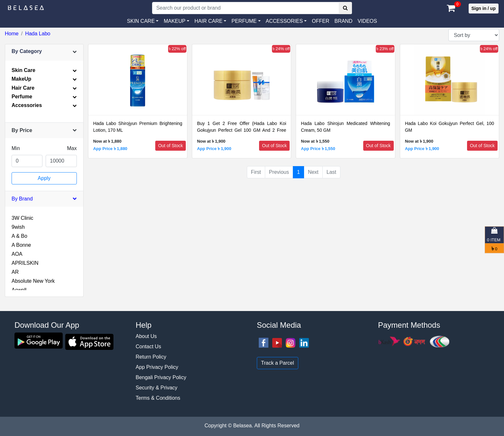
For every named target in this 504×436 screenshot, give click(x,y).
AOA (17, 254)
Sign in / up (484, 8)
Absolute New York (33, 281)
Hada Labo (38, 34)
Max (72, 148)
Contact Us (148, 347)
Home (12, 34)
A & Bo (19, 236)
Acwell (19, 290)
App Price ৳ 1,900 (214, 149)
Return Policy (151, 357)
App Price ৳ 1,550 (318, 149)
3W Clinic (22, 218)
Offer (320, 21)
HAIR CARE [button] (208, 21)
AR (15, 272)
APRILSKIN (25, 263)
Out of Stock (171, 146)
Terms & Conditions (158, 398)
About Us (146, 336)
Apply (44, 178)
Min (16, 148)
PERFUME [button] (244, 21)
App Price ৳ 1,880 (110, 149)
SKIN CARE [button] (141, 21)
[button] (286, 21)
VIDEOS (367, 21)
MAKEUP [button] (175, 21)
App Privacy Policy (157, 367)
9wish (18, 227)
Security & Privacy (157, 388)
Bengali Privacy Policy (161, 377)
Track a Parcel (278, 363)
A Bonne (21, 245)
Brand (343, 21)
